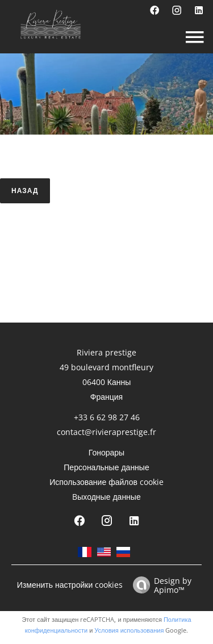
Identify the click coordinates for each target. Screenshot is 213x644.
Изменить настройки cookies (70, 585)
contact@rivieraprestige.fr (106, 432)
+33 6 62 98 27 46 (107, 417)
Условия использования (129, 630)
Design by (159, 585)
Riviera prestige (106, 352)
